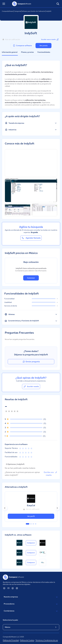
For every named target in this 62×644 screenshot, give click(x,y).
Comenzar (31, 278)
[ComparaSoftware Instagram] (17, 588)
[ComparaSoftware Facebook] (13, 588)
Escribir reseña (31, 386)
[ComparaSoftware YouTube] (8, 588)
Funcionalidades (44, 52)
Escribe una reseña (51, 474)
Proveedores (31, 604)
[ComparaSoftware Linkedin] (4, 588)
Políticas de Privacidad (11, 640)
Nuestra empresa (31, 597)
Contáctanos (31, 611)
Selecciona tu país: (10, 620)
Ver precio (43, 46)
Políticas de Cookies (27, 640)
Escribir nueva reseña (50, 39)
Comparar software (22, 46)
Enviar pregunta (31, 362)
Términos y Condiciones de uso (47, 640)
